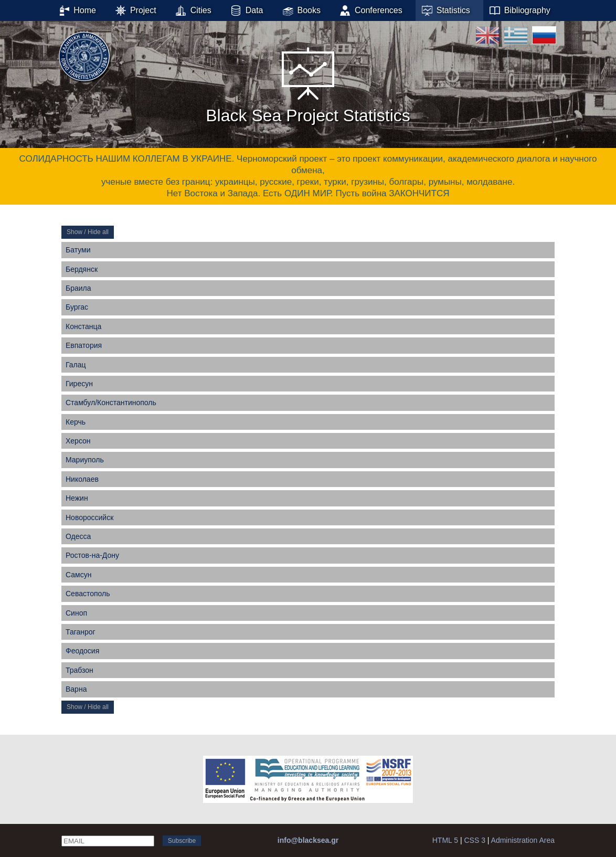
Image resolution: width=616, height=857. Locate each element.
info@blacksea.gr (308, 840)
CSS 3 (474, 840)
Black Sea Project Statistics (308, 83)
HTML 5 (445, 840)
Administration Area (523, 840)
